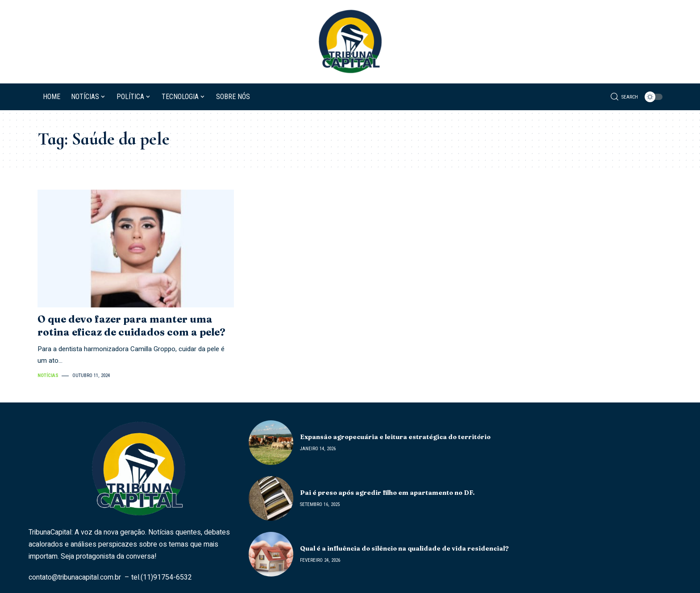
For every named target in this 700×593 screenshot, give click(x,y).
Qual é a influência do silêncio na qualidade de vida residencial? (404, 548)
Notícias (48, 375)
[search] (624, 97)
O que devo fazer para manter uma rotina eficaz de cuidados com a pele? (131, 326)
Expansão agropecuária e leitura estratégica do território (395, 437)
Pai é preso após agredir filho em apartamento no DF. (387, 493)
